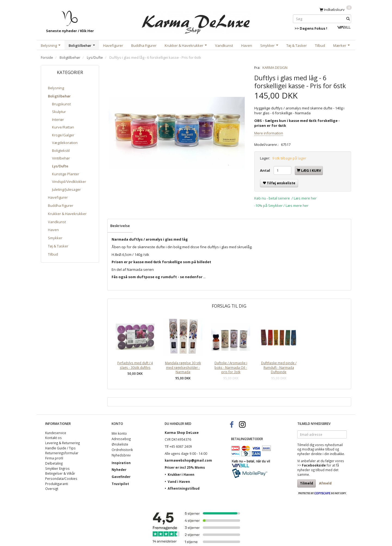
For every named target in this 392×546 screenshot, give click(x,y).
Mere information (269, 133)
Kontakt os (53, 438)
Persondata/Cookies (61, 478)
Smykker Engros (57, 468)
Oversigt (52, 489)
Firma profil (54, 458)
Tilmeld (307, 483)
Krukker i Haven (181, 474)
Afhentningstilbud (184, 488)
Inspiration (121, 463)
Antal (265, 170)
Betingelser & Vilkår (60, 473)
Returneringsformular (62, 453)
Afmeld (325, 483)
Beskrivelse (120, 226)
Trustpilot (120, 484)
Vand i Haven (179, 481)
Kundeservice (56, 433)
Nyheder (119, 470)
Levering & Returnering (62, 443)
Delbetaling (54, 463)
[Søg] (348, 19)
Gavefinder (121, 477)
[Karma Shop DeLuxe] (196, 21)
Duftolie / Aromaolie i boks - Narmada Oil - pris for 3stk (231, 367)
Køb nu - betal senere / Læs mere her (285, 198)
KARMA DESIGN (275, 68)
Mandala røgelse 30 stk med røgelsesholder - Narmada (183, 367)
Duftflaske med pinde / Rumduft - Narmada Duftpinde (279, 367)
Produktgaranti (57, 484)
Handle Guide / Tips (60, 448)
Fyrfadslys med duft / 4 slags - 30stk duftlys (135, 365)
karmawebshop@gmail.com (188, 460)
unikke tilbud (324, 449)
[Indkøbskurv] (336, 9)
